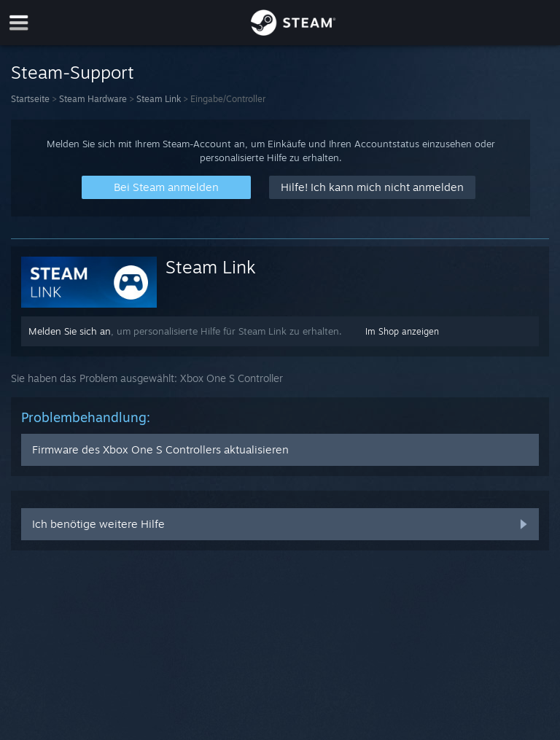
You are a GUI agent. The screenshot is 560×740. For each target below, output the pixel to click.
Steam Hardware (93, 99)
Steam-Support (73, 72)
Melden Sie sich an (70, 331)
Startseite (30, 99)
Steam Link (159, 99)
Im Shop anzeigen (402, 331)
